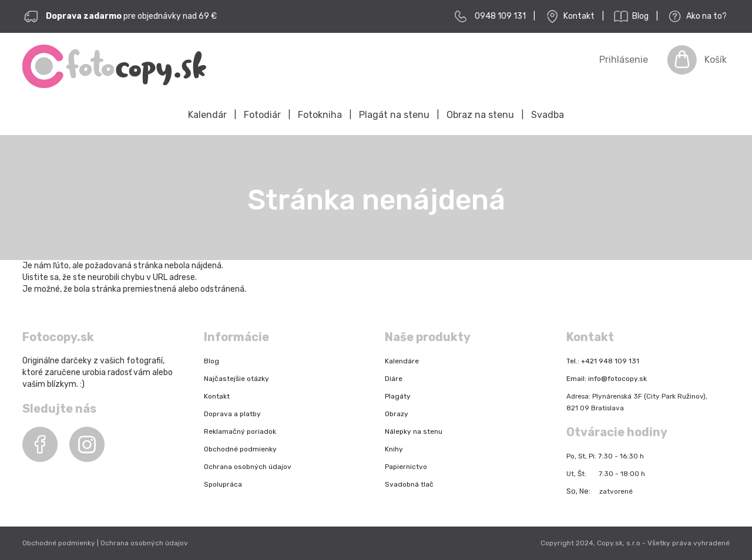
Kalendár (207, 115)
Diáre (394, 379)
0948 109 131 (500, 16)
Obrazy (397, 414)
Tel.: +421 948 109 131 (603, 361)
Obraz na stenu (480, 115)
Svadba (548, 115)
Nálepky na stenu (414, 431)
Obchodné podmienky (240, 449)
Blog (630, 16)
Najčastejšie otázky (236, 379)
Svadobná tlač (409, 484)
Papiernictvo (406, 467)
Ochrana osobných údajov (248, 467)
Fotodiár (262, 115)
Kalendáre (402, 361)
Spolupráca (223, 484)
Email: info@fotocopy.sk (607, 379)
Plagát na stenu (394, 115)
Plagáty (398, 396)
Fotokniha (320, 115)
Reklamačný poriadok (240, 431)
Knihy (394, 449)
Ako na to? (696, 16)
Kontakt (569, 16)
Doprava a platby (232, 414)
